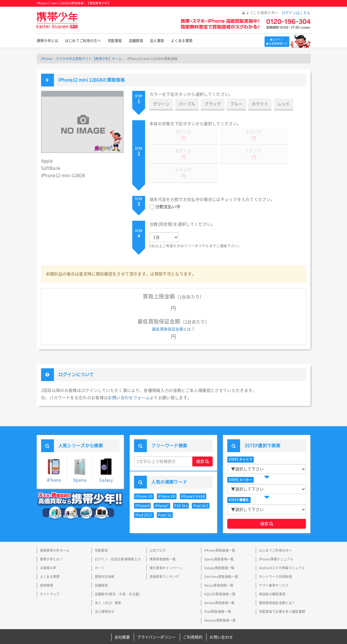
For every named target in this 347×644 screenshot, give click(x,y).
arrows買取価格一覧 (220, 584)
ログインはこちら (296, 13)
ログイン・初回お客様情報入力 (118, 540)
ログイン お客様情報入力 (274, 41)
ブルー (236, 104)
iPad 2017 (144, 496)
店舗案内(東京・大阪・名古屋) (117, 575)
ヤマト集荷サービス (274, 566)
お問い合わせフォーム (129, 379)
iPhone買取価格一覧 (220, 531)
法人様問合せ (105, 593)
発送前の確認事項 (272, 575)
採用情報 (46, 566)
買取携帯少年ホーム (55, 531)
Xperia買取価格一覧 (219, 540)
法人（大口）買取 (108, 584)
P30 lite (181, 487)
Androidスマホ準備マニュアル (282, 549)
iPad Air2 (201, 487)
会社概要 (122, 618)
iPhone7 (162, 487)
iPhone (54, 451)
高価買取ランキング (164, 558)
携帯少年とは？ (51, 540)
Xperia (80, 451)
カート (100, 549)
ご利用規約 (193, 618)
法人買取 (157, 41)
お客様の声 (48, 549)
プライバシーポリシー (156, 618)
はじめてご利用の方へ (83, 41)
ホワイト (260, 104)
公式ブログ (158, 531)
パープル (187, 104)
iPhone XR (167, 477)
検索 (202, 443)
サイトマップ (50, 575)
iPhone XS (144, 477)
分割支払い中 (168, 188)
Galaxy (106, 451)
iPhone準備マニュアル (276, 540)
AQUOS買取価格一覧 (220, 575)
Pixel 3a (165, 496)
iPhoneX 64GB (193, 477)
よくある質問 (182, 41)
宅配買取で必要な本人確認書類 (282, 593)
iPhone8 (142, 487)
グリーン (161, 104)
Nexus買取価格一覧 (219, 566)
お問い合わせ (221, 618)
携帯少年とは (47, 41)
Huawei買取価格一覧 (220, 601)
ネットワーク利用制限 (276, 558)
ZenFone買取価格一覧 (221, 558)
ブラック (213, 104)
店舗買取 (136, 41)
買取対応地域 (105, 558)
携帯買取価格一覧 (163, 540)
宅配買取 (115, 41)
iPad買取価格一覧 (218, 593)
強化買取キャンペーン (166, 549)
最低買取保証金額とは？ (173, 310)
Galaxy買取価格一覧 (219, 549)
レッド (284, 104)
